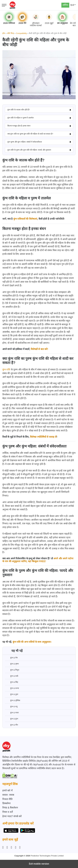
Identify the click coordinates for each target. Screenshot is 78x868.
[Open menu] (4, 5)
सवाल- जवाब (8, 795)
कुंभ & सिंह (12, 682)
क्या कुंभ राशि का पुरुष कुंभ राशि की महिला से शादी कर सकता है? (30, 134)
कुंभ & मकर (12, 713)
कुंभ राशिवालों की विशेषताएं (25, 219)
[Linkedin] (11, 847)
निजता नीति (7, 799)
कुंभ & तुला (12, 694)
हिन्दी (72, 5)
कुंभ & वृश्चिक (13, 700)
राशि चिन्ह (11, 33)
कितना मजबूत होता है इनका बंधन (19, 126)
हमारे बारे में (7, 790)
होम (4, 33)
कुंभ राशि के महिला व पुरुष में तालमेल (21, 118)
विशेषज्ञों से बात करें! (39, 349)
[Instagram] (4, 847)
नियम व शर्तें (8, 812)
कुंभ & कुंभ (12, 719)
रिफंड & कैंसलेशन (10, 808)
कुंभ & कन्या (12, 688)
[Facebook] (7, 847)
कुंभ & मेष (11, 658)
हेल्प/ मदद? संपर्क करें (12, 816)
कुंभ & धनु (11, 707)
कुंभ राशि (6, 370)
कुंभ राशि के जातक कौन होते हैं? (19, 110)
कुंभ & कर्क (12, 676)
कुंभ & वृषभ (12, 664)
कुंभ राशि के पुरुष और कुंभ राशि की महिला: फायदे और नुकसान (29, 150)
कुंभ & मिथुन (12, 670)
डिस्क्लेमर (7, 803)
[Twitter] (16, 847)
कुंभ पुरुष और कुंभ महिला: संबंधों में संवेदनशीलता (25, 142)
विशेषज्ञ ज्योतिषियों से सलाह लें (43, 437)
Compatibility (21, 33)
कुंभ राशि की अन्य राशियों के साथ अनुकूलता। (32, 642)
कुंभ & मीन (11, 725)
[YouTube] (20, 847)
